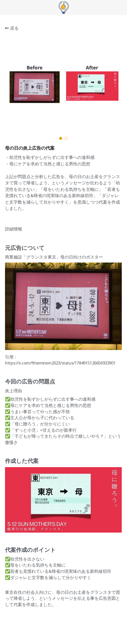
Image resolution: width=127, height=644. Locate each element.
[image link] (63, 7)
